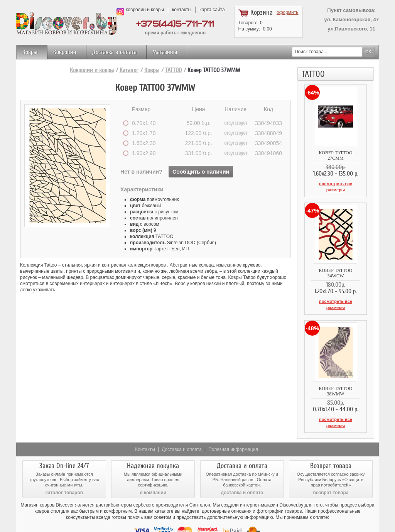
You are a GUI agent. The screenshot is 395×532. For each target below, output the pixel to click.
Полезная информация (233, 426)
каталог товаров (64, 470)
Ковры (30, 52)
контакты (182, 10)
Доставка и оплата (114, 52)
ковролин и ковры (145, 10)
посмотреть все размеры (335, 184)
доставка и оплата (242, 470)
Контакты (145, 426)
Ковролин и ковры (92, 70)
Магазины (165, 52)
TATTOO (173, 70)
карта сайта (212, 10)
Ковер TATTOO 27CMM (335, 153)
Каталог (129, 70)
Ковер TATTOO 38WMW (335, 373)
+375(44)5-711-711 (175, 24)
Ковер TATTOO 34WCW (336, 263)
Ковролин (65, 52)
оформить (288, 12)
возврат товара (331, 470)
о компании (153, 470)
